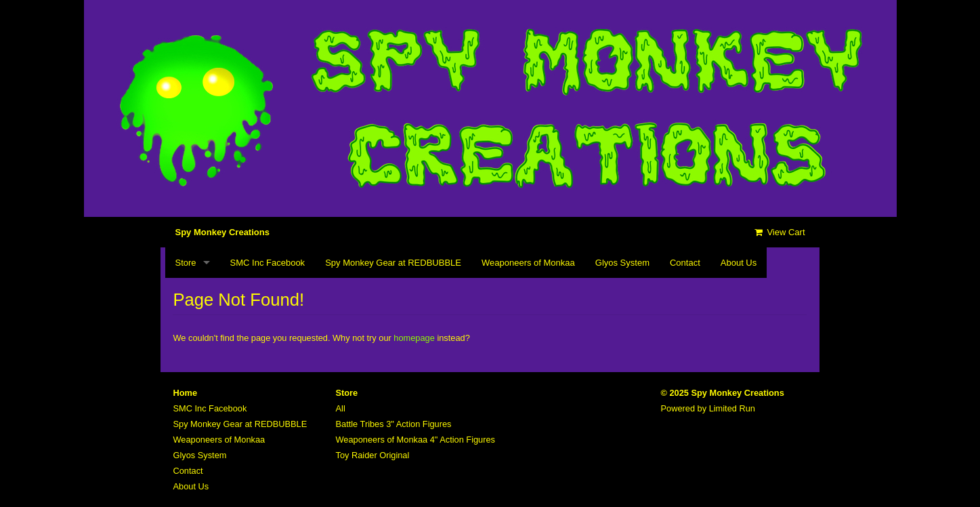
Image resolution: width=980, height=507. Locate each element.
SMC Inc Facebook (268, 263)
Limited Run (732, 408)
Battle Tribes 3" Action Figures (394, 424)
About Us (739, 263)
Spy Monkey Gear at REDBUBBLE (393, 263)
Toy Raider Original (373, 455)
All (341, 408)
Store (186, 263)
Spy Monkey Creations (222, 232)
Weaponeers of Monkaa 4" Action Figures (416, 440)
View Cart (779, 232)
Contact (685, 263)
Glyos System (622, 263)
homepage (414, 338)
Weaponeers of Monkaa (528, 263)
